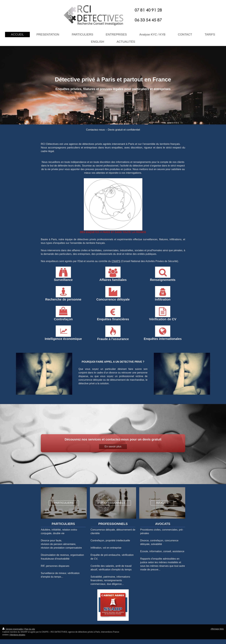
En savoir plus (113, 447)
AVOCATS (162, 503)
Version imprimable (13, 629)
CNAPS (116, 261)
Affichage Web (217, 629)
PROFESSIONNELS (113, 503)
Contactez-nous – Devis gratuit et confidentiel (113, 130)
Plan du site (30, 629)
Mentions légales (18, 635)
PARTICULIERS (64, 503)
